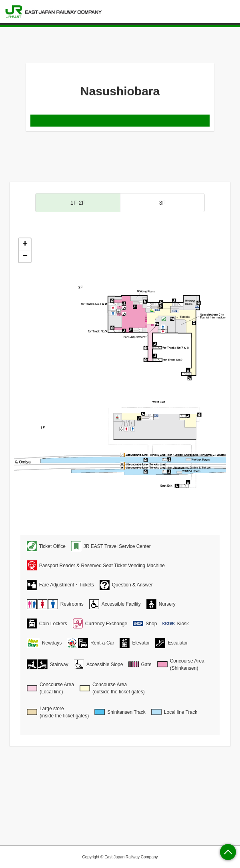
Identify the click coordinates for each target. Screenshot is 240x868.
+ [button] (25, 244)
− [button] (25, 256)
